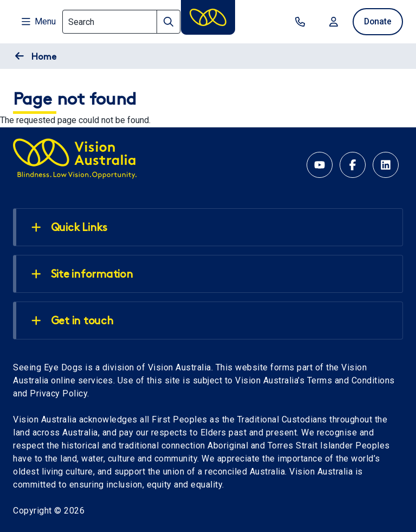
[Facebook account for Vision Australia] (353, 165)
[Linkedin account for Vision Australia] (386, 165)
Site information (82, 274)
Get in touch (73, 321)
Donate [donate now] (377, 21)
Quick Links (69, 228)
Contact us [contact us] (298, 22)
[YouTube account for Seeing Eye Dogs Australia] (320, 165)
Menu (39, 21)
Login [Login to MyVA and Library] (331, 22)
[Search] (121, 22)
